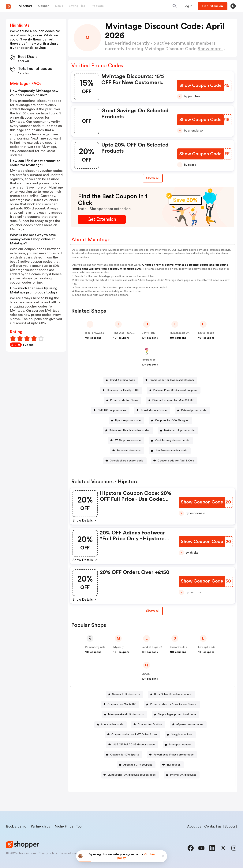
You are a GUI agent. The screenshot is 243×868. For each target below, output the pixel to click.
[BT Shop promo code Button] (126, 441)
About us (194, 826)
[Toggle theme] (233, 6)
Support (231, 826)
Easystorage (206, 333)
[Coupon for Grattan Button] (148, 725)
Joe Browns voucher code (171, 451)
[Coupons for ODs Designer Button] (170, 421)
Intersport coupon (180, 745)
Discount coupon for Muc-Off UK (173, 400)
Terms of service (70, 853)
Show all (153, 611)
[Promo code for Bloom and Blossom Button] (170, 380)
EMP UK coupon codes (112, 410)
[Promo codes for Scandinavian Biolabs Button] (172, 704)
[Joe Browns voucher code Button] (170, 451)
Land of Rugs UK (152, 647)
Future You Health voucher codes (129, 430)
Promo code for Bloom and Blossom (172, 380)
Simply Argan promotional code (177, 714)
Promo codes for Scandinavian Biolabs (173, 704)
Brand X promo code (122, 380)
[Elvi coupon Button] (172, 765)
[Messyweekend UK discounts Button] (124, 715)
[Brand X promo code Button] (121, 380)
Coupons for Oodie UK (122, 704)
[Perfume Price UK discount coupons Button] (174, 390)
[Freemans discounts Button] (127, 451)
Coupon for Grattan (150, 725)
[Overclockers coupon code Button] (125, 461)
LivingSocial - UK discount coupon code (132, 775)
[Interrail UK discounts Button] (182, 775)
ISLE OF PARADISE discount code (134, 745)
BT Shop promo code (128, 441)
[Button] (188, 6)
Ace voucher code (112, 725)
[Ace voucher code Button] (110, 725)
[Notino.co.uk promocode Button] (178, 431)
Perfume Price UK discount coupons (175, 390)
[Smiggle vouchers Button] (180, 735)
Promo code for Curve (124, 400)
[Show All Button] (153, 611)
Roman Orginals (95, 647)
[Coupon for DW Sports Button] (123, 755)
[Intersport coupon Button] (179, 745)
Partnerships (40, 826)
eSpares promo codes (190, 725)
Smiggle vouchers (182, 735)
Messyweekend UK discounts (126, 714)
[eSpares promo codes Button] (188, 725)
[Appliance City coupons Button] (136, 765)
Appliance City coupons (138, 765)
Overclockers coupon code (126, 461)
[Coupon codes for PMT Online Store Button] (133, 735)
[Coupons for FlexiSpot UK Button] (121, 390)
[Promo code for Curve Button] (122, 400)
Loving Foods (207, 647)
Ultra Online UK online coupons (173, 694)
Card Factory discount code (172, 441)
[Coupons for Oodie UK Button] (120, 704)
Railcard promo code (194, 410)
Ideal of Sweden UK (97, 333)
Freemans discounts (129, 451)
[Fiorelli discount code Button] (152, 410)
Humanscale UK (180, 333)
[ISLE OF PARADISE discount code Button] (132, 745)
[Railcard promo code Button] (192, 410)
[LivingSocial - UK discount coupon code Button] (130, 775)
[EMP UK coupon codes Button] (110, 410)
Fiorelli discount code (154, 410)
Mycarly (119, 647)
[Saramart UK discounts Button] (124, 694)
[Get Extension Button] (102, 219)
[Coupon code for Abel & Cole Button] (174, 461)
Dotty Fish (148, 333)
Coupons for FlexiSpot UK (123, 390)
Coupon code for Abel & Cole (176, 461)
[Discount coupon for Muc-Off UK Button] (171, 400)
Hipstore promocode (128, 420)
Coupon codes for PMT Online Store (134, 735)
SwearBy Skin (178, 647)
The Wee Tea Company (128, 333)
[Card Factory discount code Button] (171, 441)
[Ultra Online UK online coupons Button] (171, 694)
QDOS (146, 674)
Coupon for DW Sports (125, 755)
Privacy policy (47, 853)
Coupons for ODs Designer (172, 420)
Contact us (213, 826)
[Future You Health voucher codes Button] (128, 431)
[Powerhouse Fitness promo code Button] (172, 755)
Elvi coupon (174, 765)
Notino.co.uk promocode (179, 430)
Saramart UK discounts (126, 694)
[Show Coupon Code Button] (201, 86)
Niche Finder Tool (68, 826)
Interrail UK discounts (183, 775)
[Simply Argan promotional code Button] (176, 715)
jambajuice (149, 360)
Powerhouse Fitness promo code (174, 755)
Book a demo (16, 826)
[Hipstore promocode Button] (126, 421)
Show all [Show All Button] (153, 178)
